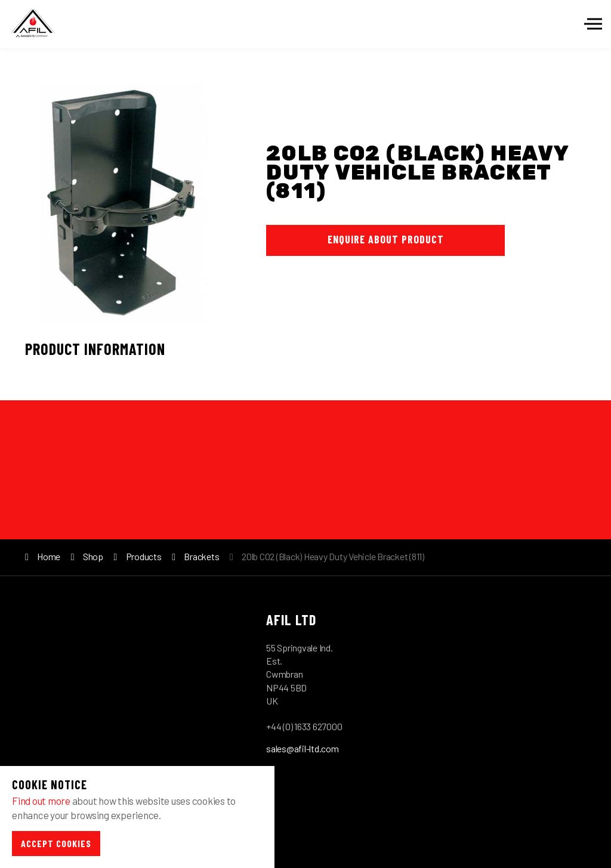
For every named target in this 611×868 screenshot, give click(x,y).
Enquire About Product (386, 239)
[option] (117, 200)
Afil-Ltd (33, 24)
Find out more (41, 801)
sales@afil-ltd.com (303, 748)
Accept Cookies (56, 843)
